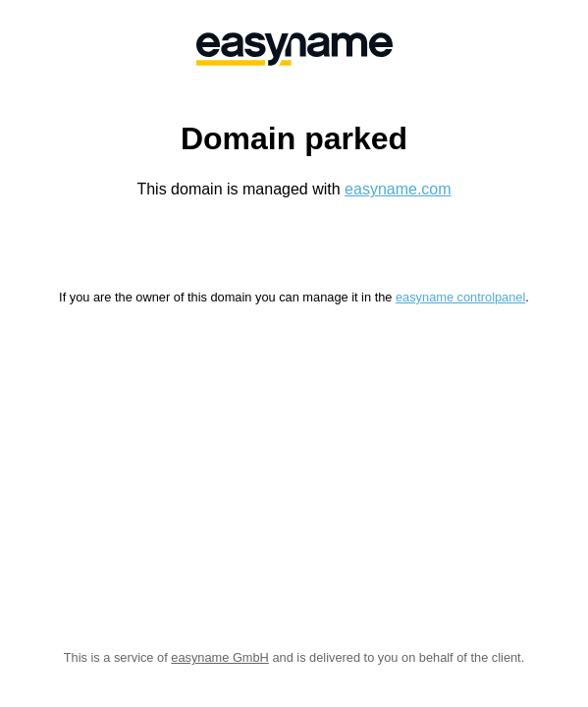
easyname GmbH (220, 657)
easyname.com (398, 189)
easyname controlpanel (460, 297)
